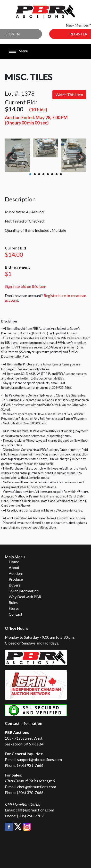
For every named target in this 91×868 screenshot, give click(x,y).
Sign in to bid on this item (25, 286)
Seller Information (24, 591)
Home (14, 562)
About (14, 567)
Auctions (16, 573)
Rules (13, 602)
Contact (16, 614)
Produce (16, 579)
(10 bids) (38, 110)
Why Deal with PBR (25, 597)
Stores (14, 608)
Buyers (15, 585)
